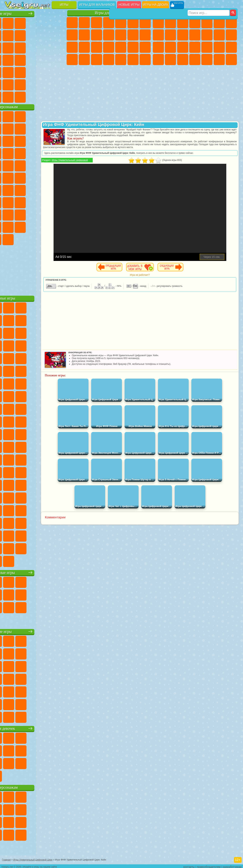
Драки (219, 35)
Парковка (158, 23)
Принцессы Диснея (72, 60)
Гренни (47, 202)
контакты (189, 865)
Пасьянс (10, 60)
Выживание (207, 47)
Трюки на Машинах (35, 72)
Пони (72, 23)
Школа (47, 84)
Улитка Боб (22, 128)
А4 (22, 202)
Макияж (145, 47)
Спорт (59, 35)
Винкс (145, 60)
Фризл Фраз (59, 165)
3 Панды (22, 153)
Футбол (170, 23)
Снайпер (158, 47)
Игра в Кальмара (10, 202)
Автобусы (195, 60)
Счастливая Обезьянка (35, 177)
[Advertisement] (35, 269)
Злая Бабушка (10, 141)
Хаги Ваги (59, 202)
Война (35, 96)
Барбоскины (10, 165)
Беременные (84, 47)
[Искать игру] (209, 5)
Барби (109, 23)
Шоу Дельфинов (10, 153)
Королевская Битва (219, 23)
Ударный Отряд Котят (22, 165)
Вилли (10, 116)
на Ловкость (10, 35)
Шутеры (207, 60)
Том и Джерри (47, 177)
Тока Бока (59, 214)
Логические (47, 47)
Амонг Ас (47, 190)
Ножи (35, 60)
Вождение (10, 96)
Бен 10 (170, 60)
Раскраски (72, 35)
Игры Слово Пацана (35, 227)
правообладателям (209, 865)
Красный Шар (35, 128)
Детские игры (35, 631)
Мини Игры (10, 72)
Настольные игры (35, 572)
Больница (109, 47)
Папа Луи (72, 47)
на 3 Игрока (10, 84)
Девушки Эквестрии (84, 23)
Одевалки (121, 35)
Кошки (109, 35)
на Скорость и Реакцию (22, 72)
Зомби (207, 23)
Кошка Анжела (84, 35)
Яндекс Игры (22, 35)
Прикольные (59, 60)
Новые (10, 23)
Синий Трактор (10, 190)
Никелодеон (22, 84)
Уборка (121, 60)
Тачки (35, 153)
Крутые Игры (35, 84)
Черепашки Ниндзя (170, 35)
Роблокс (10, 214)
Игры (64, 5)
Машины (158, 35)
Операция (133, 47)
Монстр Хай (133, 23)
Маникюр (121, 47)
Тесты (121, 23)
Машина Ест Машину (231, 47)
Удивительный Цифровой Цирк (47, 239)
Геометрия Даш (47, 35)
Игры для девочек (109, 13)
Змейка (47, 72)
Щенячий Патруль (35, 116)
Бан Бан (59, 227)
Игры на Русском (22, 60)
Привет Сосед (35, 214)
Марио (35, 165)
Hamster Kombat (35, 239)
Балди (35, 202)
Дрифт (183, 60)
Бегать (219, 60)
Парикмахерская (133, 35)
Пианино (133, 60)
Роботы (170, 47)
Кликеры (59, 47)
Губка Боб (22, 116)
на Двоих (59, 23)
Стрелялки (231, 60)
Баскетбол (59, 84)
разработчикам (232, 865)
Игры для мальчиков (97, 5)
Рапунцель (97, 47)
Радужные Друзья (47, 214)
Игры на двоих (155, 5)
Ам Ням (59, 141)
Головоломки (59, 72)
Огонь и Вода (97, 23)
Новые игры (129, 5)
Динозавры (47, 60)
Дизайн (109, 60)
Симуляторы (35, 23)
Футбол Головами (22, 96)
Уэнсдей (47, 227)
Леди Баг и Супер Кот (59, 128)
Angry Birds (47, 141)
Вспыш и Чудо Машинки (47, 153)
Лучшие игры (35, 13)
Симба (22, 227)
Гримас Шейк (22, 239)
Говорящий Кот (47, 116)
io (22, 47)
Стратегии (183, 23)
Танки (195, 23)
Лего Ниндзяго (59, 116)
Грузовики (207, 35)
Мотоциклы (183, 35)
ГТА (158, 60)
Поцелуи (145, 35)
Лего (22, 141)
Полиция (183, 47)
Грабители (219, 47)
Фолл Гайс (22, 190)
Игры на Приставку (59, 96)
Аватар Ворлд (10, 227)
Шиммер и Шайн (22, 177)
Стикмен (195, 35)
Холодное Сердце (97, 35)
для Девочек (22, 23)
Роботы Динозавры (195, 47)
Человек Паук (47, 165)
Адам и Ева (10, 177)
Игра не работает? (153, 275)
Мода (84, 60)
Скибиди (10, 239)
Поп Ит (35, 35)
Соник (59, 153)
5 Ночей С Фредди (10, 128)
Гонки (231, 35)
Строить (47, 96)
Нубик (22, 214)
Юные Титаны (59, 177)
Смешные (10, 47)
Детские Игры (47, 23)
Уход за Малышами (97, 60)
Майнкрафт (231, 23)
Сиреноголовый (35, 190)
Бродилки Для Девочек (145, 23)
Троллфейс (47, 128)
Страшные (35, 47)
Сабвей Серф (35, 141)
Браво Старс (59, 190)
